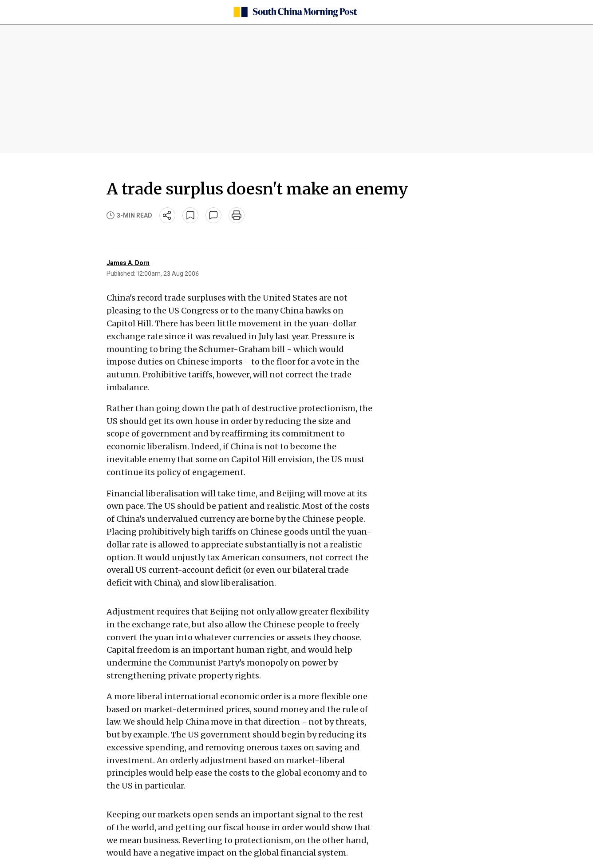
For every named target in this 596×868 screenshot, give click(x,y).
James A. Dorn (128, 263)
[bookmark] (190, 215)
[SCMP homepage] (295, 12)
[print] (237, 215)
